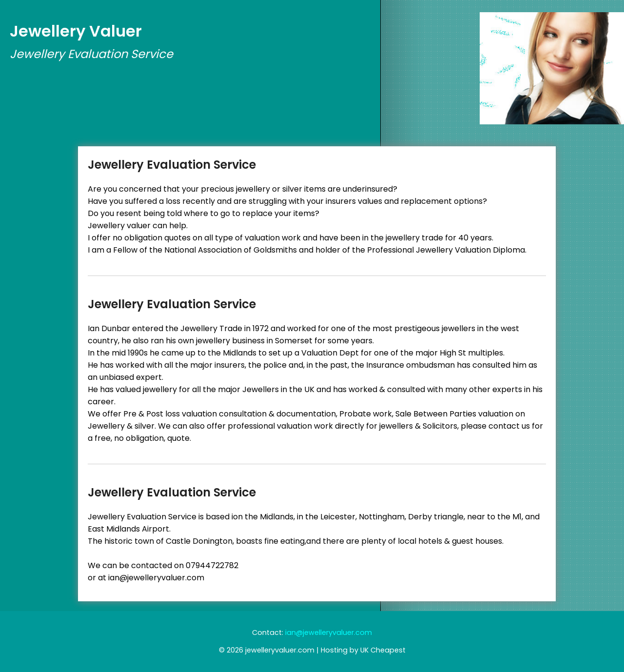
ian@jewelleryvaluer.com (329, 632)
